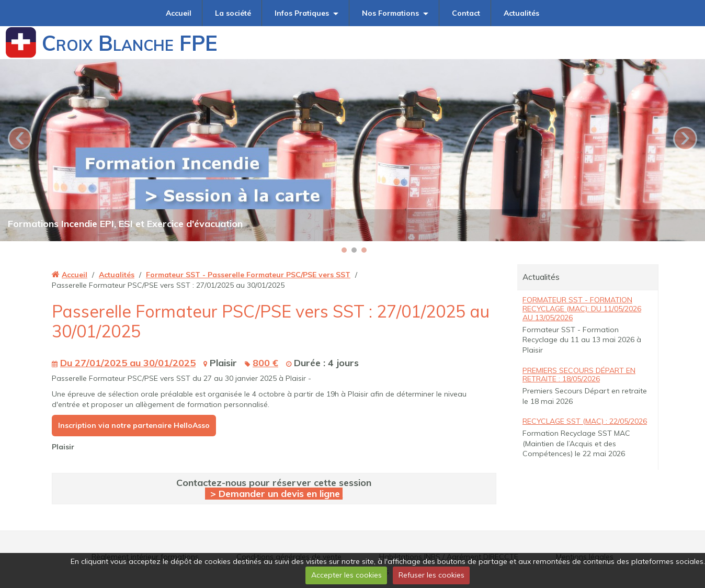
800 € (265, 363)
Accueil (179, 13)
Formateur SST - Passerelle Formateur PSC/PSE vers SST (248, 275)
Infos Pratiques (302, 13)
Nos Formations (390, 13)
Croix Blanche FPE (130, 43)
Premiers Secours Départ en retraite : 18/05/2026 (579, 375)
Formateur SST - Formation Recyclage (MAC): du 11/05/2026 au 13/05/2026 (582, 309)
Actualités (521, 13)
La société (233, 13)
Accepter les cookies (346, 575)
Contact (466, 13)
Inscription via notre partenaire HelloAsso (134, 425)
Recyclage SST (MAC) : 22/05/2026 (585, 421)
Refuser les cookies (431, 575)
